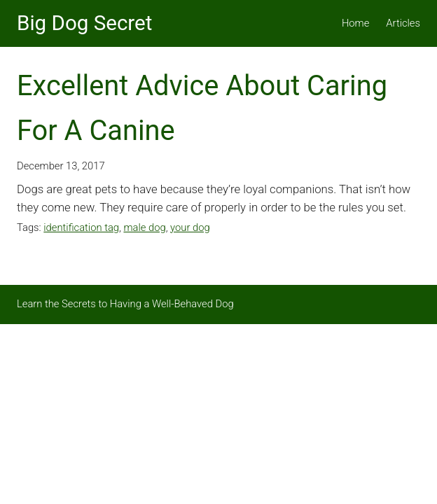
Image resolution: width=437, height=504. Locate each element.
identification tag (81, 227)
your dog (190, 227)
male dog (144, 227)
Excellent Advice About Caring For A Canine (202, 108)
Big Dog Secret (84, 23)
